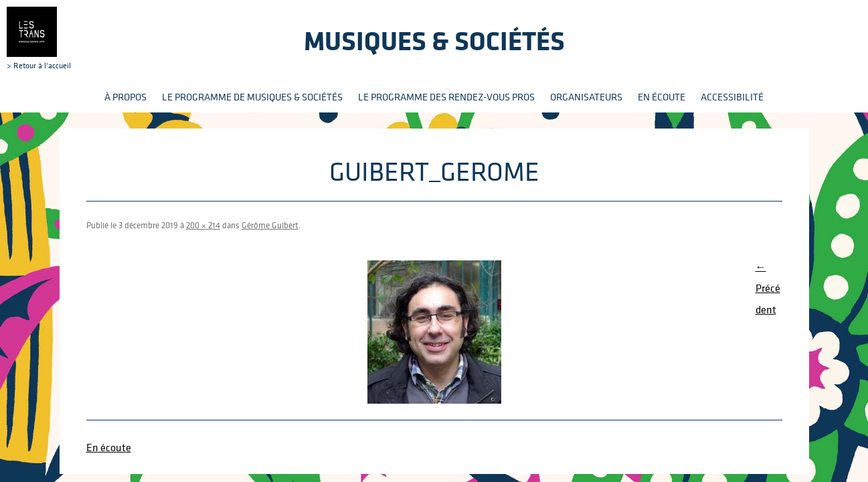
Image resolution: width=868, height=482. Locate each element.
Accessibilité (732, 97)
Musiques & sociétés (434, 41)
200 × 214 (203, 225)
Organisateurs (586, 97)
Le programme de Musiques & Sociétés (252, 97)
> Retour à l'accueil (39, 38)
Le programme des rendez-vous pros (446, 97)
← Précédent (768, 288)
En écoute (662, 97)
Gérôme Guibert (270, 225)
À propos (125, 97)
